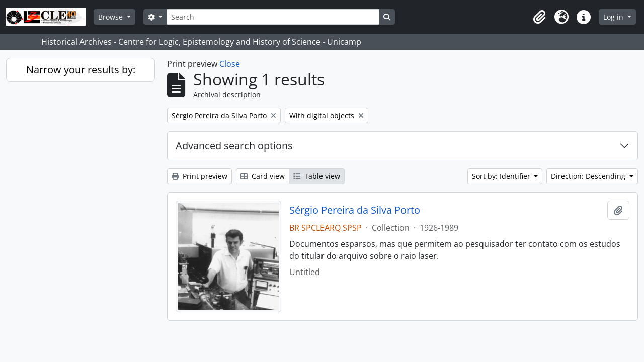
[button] (539, 17)
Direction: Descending (589, 176)
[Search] (273, 17)
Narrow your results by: (81, 70)
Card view (263, 176)
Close (230, 64)
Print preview (199, 176)
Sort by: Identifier (502, 176)
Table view (317, 176)
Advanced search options (234, 146)
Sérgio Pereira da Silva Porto (355, 210)
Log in (614, 17)
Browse (111, 17)
